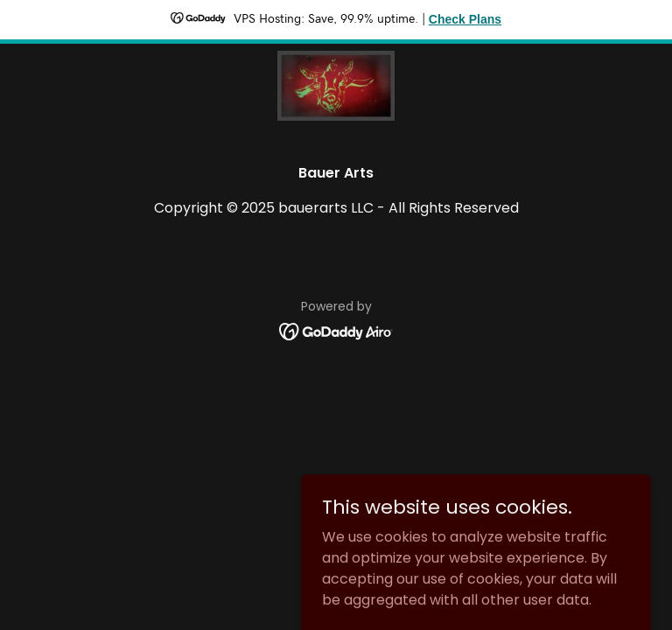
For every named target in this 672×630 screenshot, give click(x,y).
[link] (336, 86)
